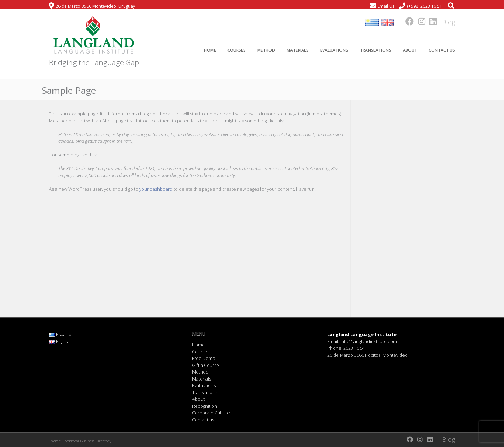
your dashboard (156, 189)
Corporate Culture (211, 413)
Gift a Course (206, 365)
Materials (298, 50)
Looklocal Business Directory (87, 441)
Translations (376, 50)
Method (266, 50)
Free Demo (204, 358)
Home (210, 50)
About (410, 50)
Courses (237, 50)
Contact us (442, 50)
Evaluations (334, 50)
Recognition (205, 406)
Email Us (386, 6)
